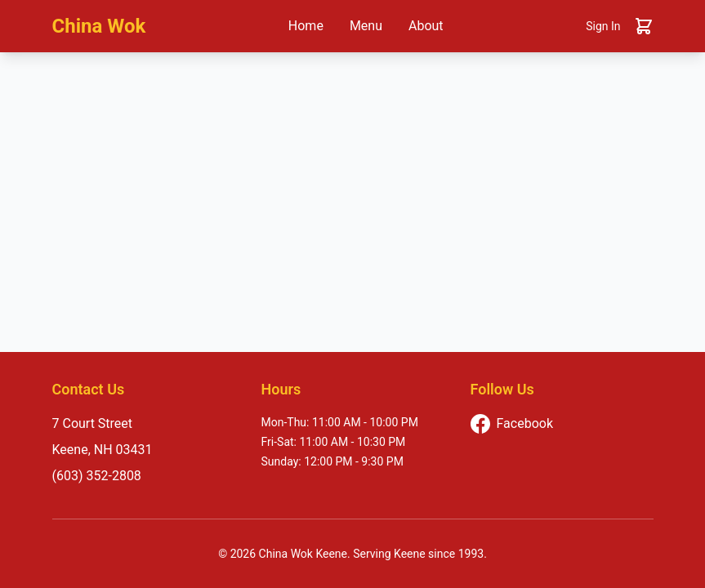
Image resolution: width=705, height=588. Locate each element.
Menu (366, 26)
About (426, 26)
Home (306, 26)
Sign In (603, 26)
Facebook (512, 424)
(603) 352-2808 (97, 476)
